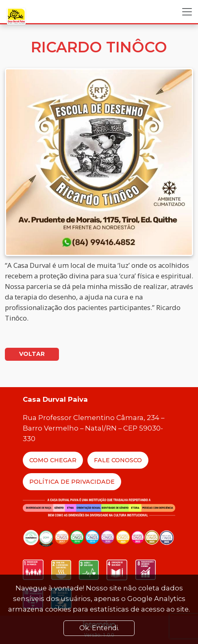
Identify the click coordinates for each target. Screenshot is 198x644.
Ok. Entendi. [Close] (99, 628)
